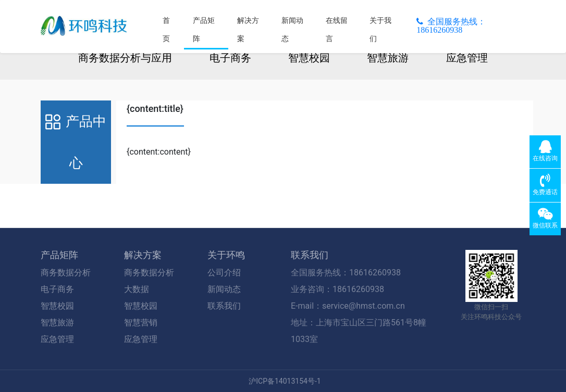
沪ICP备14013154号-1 (285, 381)
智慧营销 (141, 323)
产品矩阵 (204, 29)
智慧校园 (309, 58)
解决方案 (248, 29)
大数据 (137, 289)
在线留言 (337, 29)
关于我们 (380, 29)
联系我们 (224, 306)
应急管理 (467, 58)
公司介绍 (224, 273)
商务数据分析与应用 (125, 58)
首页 (166, 29)
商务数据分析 (66, 273)
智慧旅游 (388, 58)
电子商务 (230, 58)
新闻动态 (292, 29)
